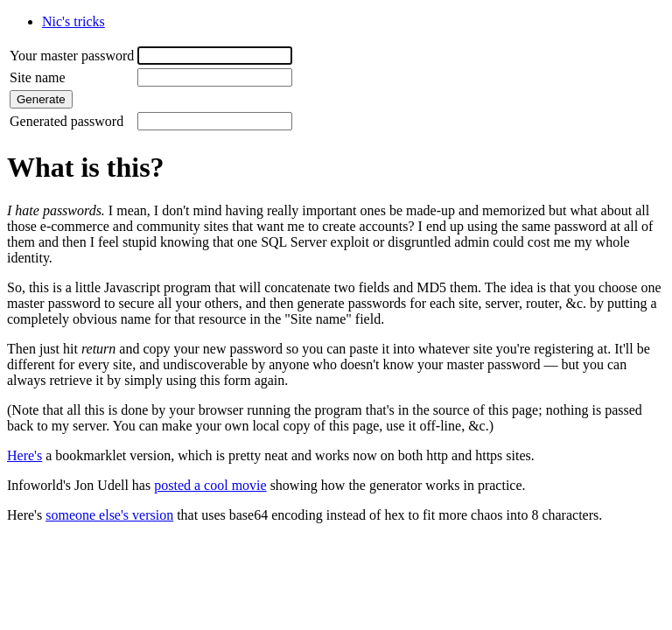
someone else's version (109, 515)
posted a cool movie (210, 485)
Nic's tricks (73, 21)
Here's (24, 455)
